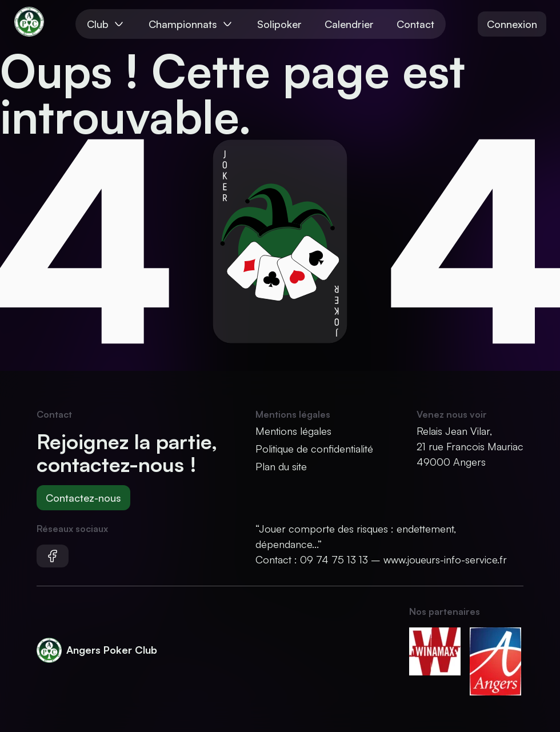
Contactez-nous (83, 498)
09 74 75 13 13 (334, 559)
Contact (415, 24)
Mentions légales (293, 431)
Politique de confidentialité (314, 449)
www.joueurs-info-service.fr (445, 559)
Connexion (512, 24)
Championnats (191, 24)
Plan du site (281, 466)
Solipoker (279, 24)
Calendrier (349, 24)
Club (106, 24)
